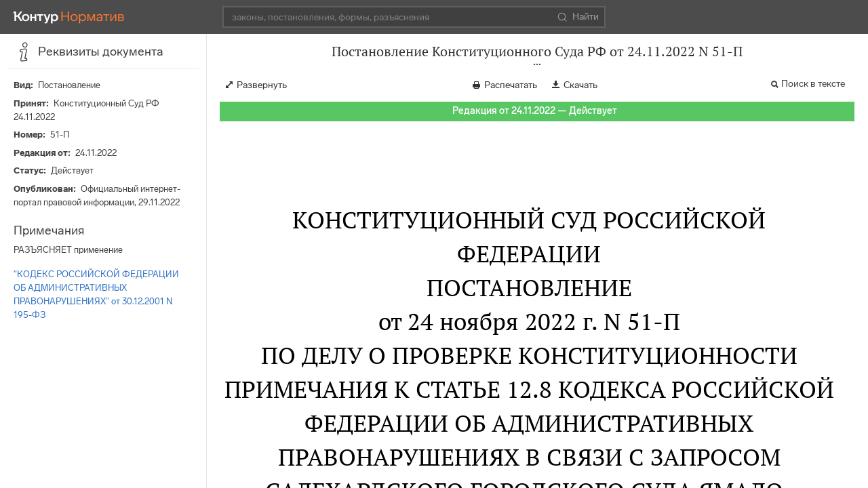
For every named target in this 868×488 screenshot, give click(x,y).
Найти (578, 17)
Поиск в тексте (813, 84)
